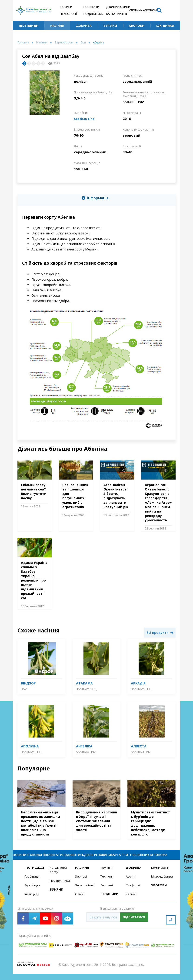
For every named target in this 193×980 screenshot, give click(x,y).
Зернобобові (64, 43)
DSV (24, 689)
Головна (23, 43)
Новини (66, 7)
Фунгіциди (32, 894)
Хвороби (137, 26)
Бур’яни (110, 26)
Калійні (131, 903)
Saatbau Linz (85, 118)
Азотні (131, 885)
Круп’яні (107, 876)
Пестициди (29, 26)
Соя (83, 43)
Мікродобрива (161, 885)
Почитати (91, 7)
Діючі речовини (118, 7)
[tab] (96, 199)
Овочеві (107, 894)
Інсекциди (32, 903)
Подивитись (93, 14)
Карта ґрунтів (117, 14)
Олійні (80, 903)
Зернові (81, 885)
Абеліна (99, 43)
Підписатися (134, 926)
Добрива (84, 26)
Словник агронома (144, 10)
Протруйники (60, 889)
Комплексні (160, 876)
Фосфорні (133, 894)
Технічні (107, 885)
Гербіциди (32, 885)
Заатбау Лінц (86, 689)
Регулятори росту (59, 878)
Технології (69, 14)
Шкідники (165, 26)
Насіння (57, 26)
